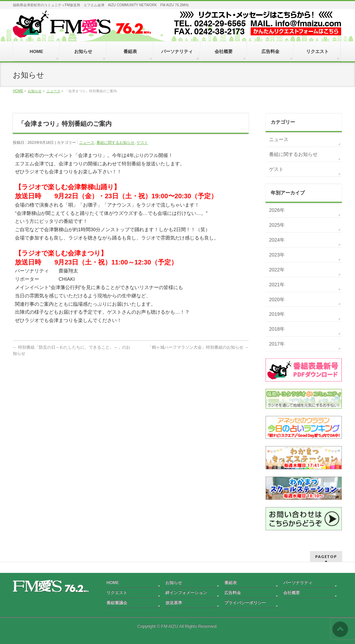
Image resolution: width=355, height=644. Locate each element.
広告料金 (233, 593)
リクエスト (117, 593)
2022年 (277, 270)
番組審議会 (117, 603)
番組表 (231, 583)
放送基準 (174, 603)
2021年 (277, 285)
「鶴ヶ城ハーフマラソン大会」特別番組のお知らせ (198, 347)
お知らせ (174, 583)
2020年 (277, 299)
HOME (113, 583)
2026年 (277, 210)
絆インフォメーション (186, 593)
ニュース (87, 142)
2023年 (277, 255)
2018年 (277, 329)
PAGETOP (326, 556)
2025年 (277, 225)
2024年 (277, 240)
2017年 (277, 344)
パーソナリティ (298, 583)
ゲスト (142, 142)
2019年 (277, 314)
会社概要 (292, 593)
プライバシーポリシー (245, 603)
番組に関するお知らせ (115, 142)
